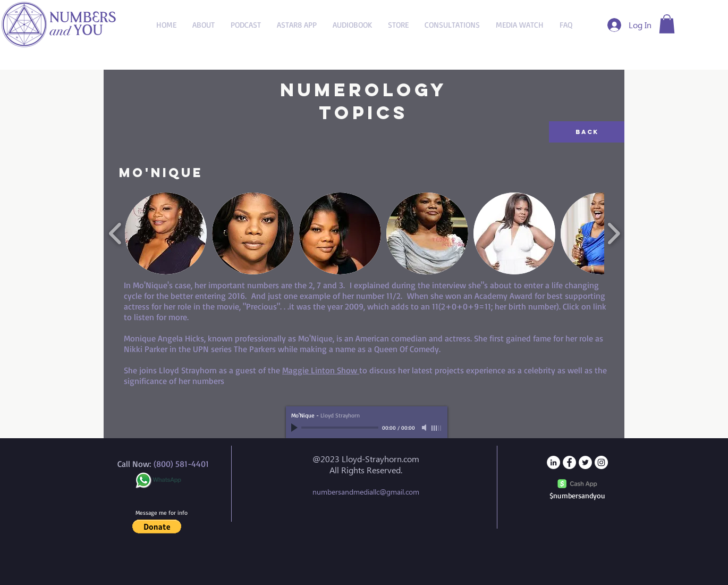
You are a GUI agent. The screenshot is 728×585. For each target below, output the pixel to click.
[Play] (295, 428)
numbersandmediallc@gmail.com (366, 492)
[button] (667, 24)
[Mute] (425, 428)
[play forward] (613, 233)
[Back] (587, 132)
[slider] (437, 428)
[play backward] (116, 233)
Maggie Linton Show (321, 370)
